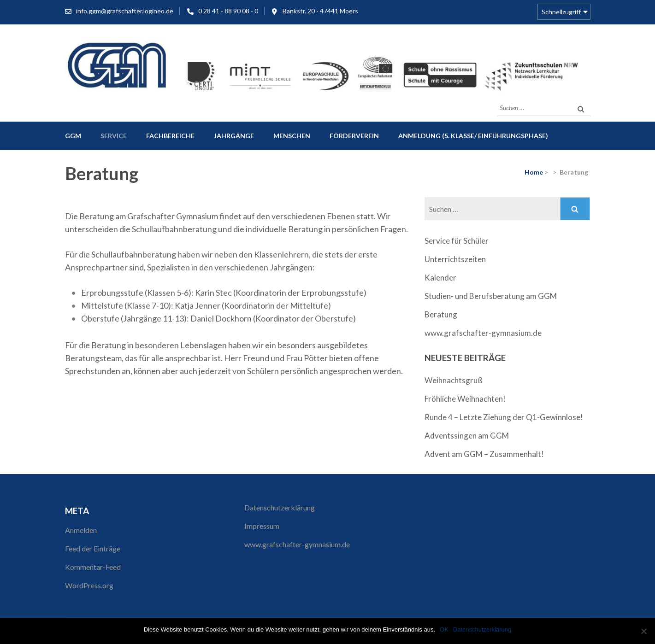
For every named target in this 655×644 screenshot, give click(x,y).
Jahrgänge (234, 136)
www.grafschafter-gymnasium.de (483, 333)
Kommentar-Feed (93, 567)
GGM (73, 136)
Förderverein (354, 136)
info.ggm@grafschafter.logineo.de (125, 11)
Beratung (441, 314)
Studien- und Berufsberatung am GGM (491, 296)
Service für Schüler (457, 241)
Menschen (292, 136)
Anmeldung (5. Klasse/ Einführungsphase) (473, 136)
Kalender (440, 278)
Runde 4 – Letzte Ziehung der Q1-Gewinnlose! (504, 417)
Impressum (262, 526)
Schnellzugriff (561, 12)
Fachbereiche (170, 136)
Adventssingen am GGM (467, 436)
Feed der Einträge (93, 548)
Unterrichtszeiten (455, 259)
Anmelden (81, 530)
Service (114, 136)
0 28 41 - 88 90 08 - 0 (228, 11)
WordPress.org (89, 585)
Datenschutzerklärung (280, 507)
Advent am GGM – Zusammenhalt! (484, 454)
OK (444, 629)
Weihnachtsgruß (454, 380)
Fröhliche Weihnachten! (465, 399)
